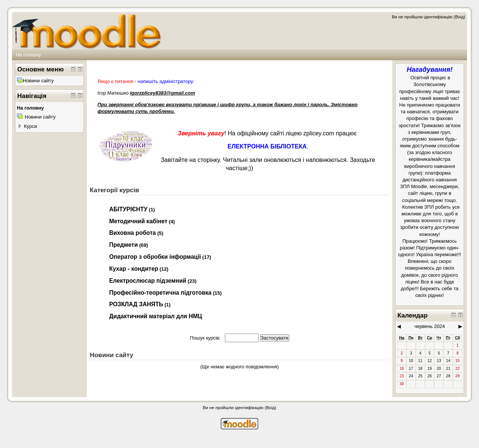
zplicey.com (318, 133)
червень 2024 (430, 326)
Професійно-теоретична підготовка (161, 293)
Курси (30, 126)
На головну (28, 55)
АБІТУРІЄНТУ (128, 209)
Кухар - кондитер (134, 269)
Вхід (459, 17)
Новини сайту (35, 81)
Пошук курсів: (206, 338)
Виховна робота (133, 233)
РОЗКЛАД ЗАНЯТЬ (136, 304)
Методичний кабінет (138, 221)
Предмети (124, 245)
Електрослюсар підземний (148, 281)
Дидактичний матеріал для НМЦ (156, 316)
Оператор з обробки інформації (155, 257)
